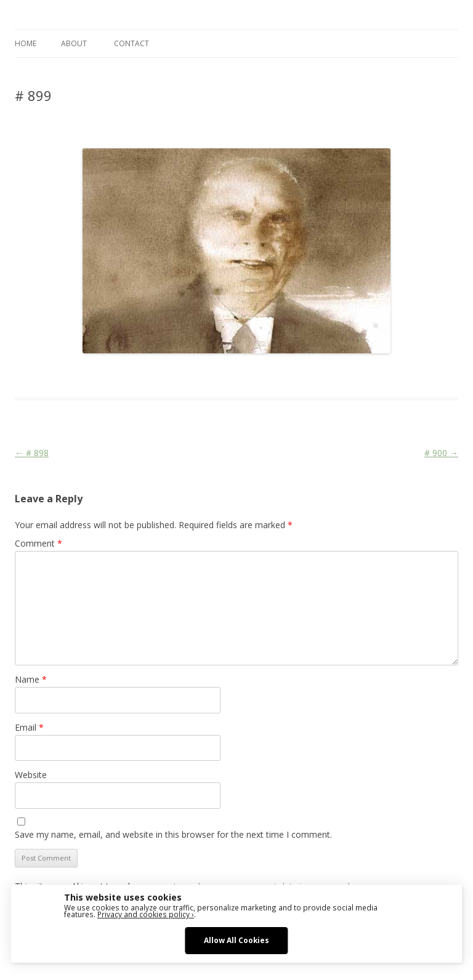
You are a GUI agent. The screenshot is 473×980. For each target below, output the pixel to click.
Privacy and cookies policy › (146, 914)
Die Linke (204, 376)
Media (257, 376)
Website (31, 775)
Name (31, 679)
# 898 (32, 453)
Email (29, 727)
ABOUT (74, 43)
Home (26, 43)
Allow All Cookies (236, 940)
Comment (38, 543)
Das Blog (124, 376)
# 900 (441, 453)
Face (233, 376)
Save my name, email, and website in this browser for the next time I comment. (173, 834)
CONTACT (131, 43)
